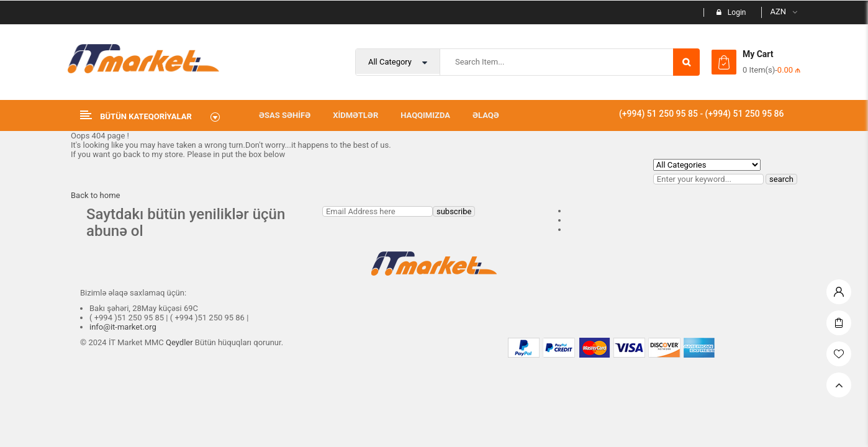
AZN (778, 11)
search (781, 179)
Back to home (95, 195)
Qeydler (179, 342)
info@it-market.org (123, 327)
